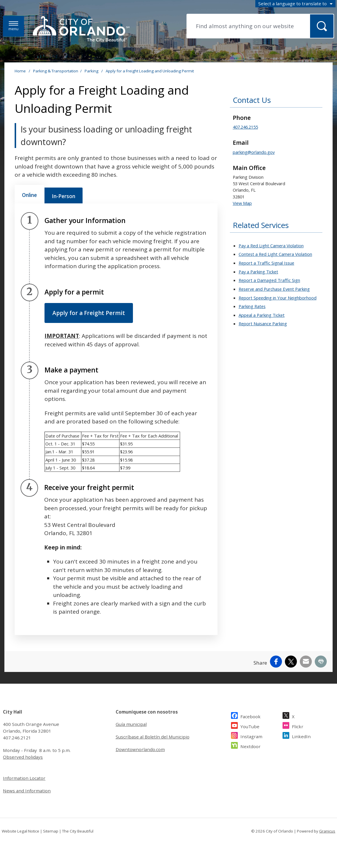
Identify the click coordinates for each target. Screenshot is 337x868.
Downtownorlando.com (140, 749)
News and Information (27, 791)
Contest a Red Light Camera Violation (275, 254)
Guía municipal (131, 724)
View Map (242, 203)
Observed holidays (23, 757)
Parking (92, 71)
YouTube (250, 726)
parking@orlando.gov (254, 152)
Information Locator (24, 778)
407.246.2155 (245, 127)
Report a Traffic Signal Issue (266, 263)
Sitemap (51, 831)
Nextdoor (250, 746)
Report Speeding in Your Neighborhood (278, 298)
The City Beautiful (78, 831)
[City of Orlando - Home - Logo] (81, 30)
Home (20, 71)
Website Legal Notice (20, 831)
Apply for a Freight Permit (89, 313)
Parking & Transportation (56, 71)
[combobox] (295, 4)
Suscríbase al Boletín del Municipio (153, 737)
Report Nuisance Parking (263, 324)
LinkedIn (301, 736)
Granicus (327, 831)
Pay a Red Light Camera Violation (271, 246)
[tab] (29, 194)
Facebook (250, 716)
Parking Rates (252, 306)
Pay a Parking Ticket (258, 272)
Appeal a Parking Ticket (262, 315)
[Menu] (13, 26)
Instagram (251, 736)
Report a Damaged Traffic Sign (269, 280)
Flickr (298, 726)
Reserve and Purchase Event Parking (274, 289)
